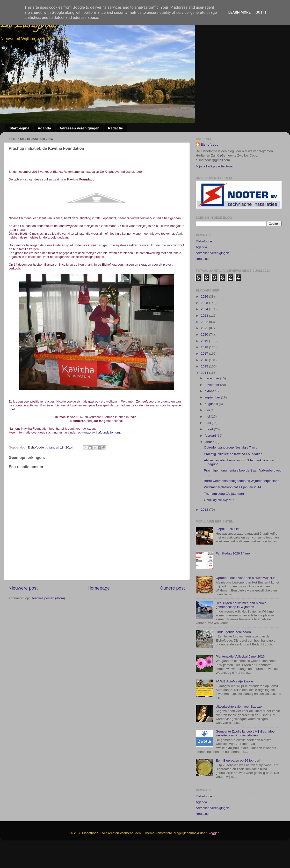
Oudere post (172, 588)
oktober (211, 414)
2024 (205, 332)
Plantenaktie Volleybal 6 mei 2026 (240, 679)
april (208, 446)
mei (208, 439)
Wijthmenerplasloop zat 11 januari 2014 (233, 510)
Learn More (239, 12)
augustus (212, 427)
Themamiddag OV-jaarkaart (224, 516)
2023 (205, 338)
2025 (205, 325)
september (213, 420)
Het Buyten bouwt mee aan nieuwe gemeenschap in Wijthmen (241, 628)
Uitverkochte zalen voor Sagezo (239, 729)
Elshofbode (210, 145)
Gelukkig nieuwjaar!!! (219, 523)
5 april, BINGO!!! (228, 552)
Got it (261, 12)
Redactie (115, 128)
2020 (205, 357)
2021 (205, 351)
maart (209, 452)
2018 (205, 370)
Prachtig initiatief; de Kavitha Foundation (233, 477)
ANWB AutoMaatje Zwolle (234, 704)
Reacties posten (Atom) (48, 598)
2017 (205, 377)
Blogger (213, 856)
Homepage (99, 588)
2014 (205, 396)
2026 (205, 319)
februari (211, 458)
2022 (205, 345)
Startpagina (19, 128)
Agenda (44, 128)
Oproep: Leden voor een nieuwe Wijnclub (246, 601)
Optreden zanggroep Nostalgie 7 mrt (230, 470)
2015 (205, 389)
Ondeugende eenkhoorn (233, 655)
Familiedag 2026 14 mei (233, 576)
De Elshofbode (28, 25)
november (212, 408)
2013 (205, 532)
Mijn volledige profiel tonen (215, 166)
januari (210, 465)
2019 (205, 364)
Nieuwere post (23, 588)
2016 (205, 383)
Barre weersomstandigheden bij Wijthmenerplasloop (242, 504)
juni (208, 433)
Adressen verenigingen (80, 128)
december (212, 401)
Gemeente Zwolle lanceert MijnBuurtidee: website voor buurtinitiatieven (246, 756)
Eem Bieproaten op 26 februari (238, 783)
